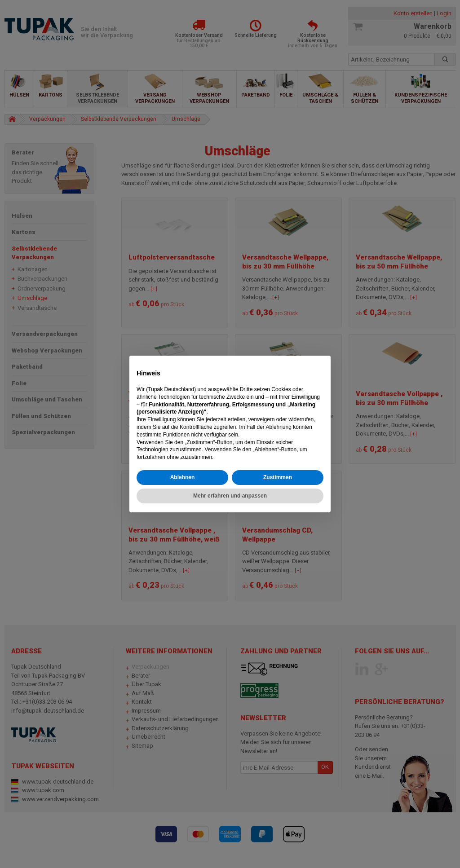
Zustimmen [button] (278, 477)
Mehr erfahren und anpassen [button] (230, 496)
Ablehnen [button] (183, 477)
